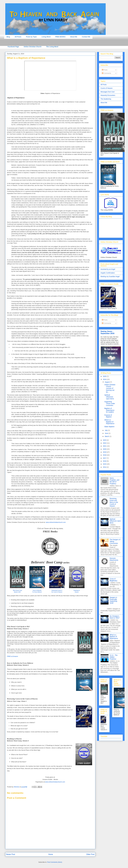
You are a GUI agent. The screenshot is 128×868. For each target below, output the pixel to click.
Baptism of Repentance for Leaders (109, 410)
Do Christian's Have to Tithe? (115, 617)
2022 (105, 443)
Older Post (90, 854)
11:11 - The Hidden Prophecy (114, 657)
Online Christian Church (33, 47)
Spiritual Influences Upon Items (109, 397)
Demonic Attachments (114, 559)
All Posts (18, 37)
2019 (105, 452)
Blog (8, 37)
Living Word (46, 37)
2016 (105, 461)
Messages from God (108, 92)
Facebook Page (13, 47)
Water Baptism (109, 427)
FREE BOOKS (60, 37)
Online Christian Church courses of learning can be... (110, 388)
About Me (74, 37)
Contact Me (86, 37)
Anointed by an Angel (108, 269)
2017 (105, 458)
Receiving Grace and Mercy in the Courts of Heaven (114, 502)
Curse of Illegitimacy (113, 580)
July (106, 430)
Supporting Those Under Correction (110, 404)
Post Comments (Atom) (55, 862)
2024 (105, 379)
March (107, 436)
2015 (105, 464)
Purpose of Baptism (108, 416)
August (107, 382)
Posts (105, 70)
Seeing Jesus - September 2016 (108, 332)
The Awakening (106, 99)
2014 (105, 467)
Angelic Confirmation (108, 273)
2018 (105, 455)
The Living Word (52, 47)
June (107, 433)
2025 (105, 376)
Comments (107, 73)
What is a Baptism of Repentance (109, 422)
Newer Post (11, 854)
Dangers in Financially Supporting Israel (113, 600)
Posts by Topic (32, 37)
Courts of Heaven (107, 88)
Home (51, 854)
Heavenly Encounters (108, 95)
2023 (105, 440)
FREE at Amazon (13, 656)
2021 (105, 446)
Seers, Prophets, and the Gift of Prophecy (114, 481)
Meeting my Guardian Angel (110, 276)
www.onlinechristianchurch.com (56, 522)
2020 (105, 449)
